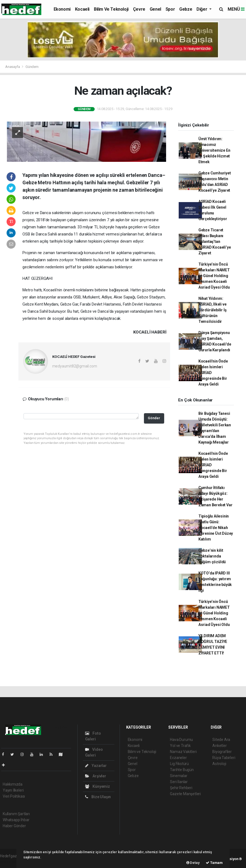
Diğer (202, 9)
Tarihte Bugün (182, 770)
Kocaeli (82, 9)
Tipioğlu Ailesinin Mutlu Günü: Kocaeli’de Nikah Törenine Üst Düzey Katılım (216, 528)
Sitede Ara (221, 740)
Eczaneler (178, 758)
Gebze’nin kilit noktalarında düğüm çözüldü (212, 556)
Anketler (219, 746)
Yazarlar (96, 766)
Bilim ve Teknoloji (111, 9)
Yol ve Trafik (180, 746)
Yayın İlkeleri (13, 790)
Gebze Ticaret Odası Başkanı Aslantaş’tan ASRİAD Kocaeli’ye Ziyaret (215, 242)
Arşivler (96, 776)
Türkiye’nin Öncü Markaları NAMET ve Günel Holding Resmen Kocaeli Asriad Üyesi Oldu (214, 276)
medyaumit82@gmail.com (75, 366)
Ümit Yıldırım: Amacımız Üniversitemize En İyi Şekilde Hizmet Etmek (214, 150)
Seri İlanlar (179, 782)
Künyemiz (98, 786)
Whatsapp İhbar (16, 820)
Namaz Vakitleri (183, 752)
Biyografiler (222, 752)
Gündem (32, 67)
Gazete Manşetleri (185, 794)
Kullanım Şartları (16, 814)
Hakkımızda (13, 784)
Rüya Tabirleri (224, 758)
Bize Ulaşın (98, 797)
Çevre (139, 9)
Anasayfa (13, 67)
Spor (170, 9)
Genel (155, 9)
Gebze (186, 9)
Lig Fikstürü (179, 764)
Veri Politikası (14, 796)
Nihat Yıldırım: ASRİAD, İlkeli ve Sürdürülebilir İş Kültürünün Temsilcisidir (212, 310)
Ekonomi (62, 9)
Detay (193, 863)
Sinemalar (179, 776)
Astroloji (219, 764)
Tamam (214, 863)
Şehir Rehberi (181, 788)
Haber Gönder (14, 826)
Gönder (154, 418)
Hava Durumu (181, 740)
